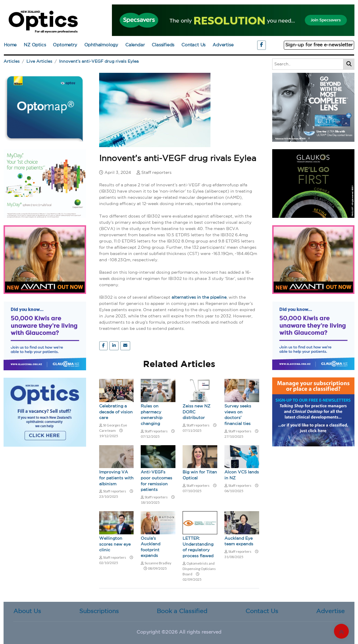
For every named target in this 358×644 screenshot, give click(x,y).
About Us (27, 611)
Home (10, 45)
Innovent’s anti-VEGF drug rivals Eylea (99, 62)
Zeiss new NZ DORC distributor (197, 412)
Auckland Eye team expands (239, 541)
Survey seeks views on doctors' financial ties (238, 415)
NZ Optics (35, 45)
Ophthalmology (101, 45)
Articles (12, 62)
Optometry (65, 45)
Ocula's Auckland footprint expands (151, 547)
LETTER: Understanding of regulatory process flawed (198, 547)
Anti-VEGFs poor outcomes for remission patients (156, 481)
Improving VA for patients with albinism (116, 478)
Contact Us (193, 45)
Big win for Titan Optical (200, 475)
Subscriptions (99, 611)
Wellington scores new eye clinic (115, 544)
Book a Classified (182, 611)
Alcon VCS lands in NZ (242, 475)
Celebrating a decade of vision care (116, 412)
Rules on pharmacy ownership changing (152, 415)
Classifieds (163, 45)
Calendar (135, 45)
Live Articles (39, 62)
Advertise (223, 45)
